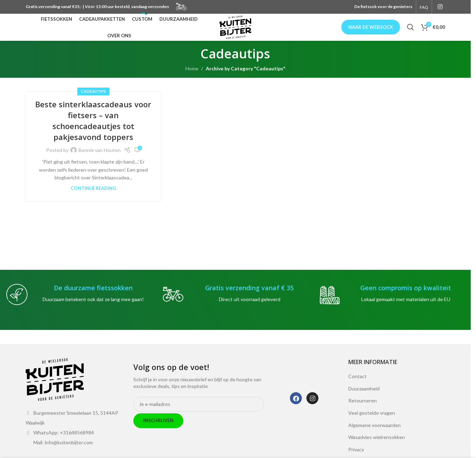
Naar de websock (371, 31)
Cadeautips (93, 100)
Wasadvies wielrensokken (377, 446)
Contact (357, 385)
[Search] (411, 32)
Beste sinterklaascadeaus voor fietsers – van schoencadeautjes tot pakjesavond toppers (93, 129)
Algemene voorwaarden (375, 434)
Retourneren (363, 409)
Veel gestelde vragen (372, 421)
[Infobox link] (79, 303)
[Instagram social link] (440, 7)
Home (192, 77)
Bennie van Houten (100, 158)
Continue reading (93, 197)
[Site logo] (235, 31)
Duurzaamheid (364, 397)
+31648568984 (77, 441)
